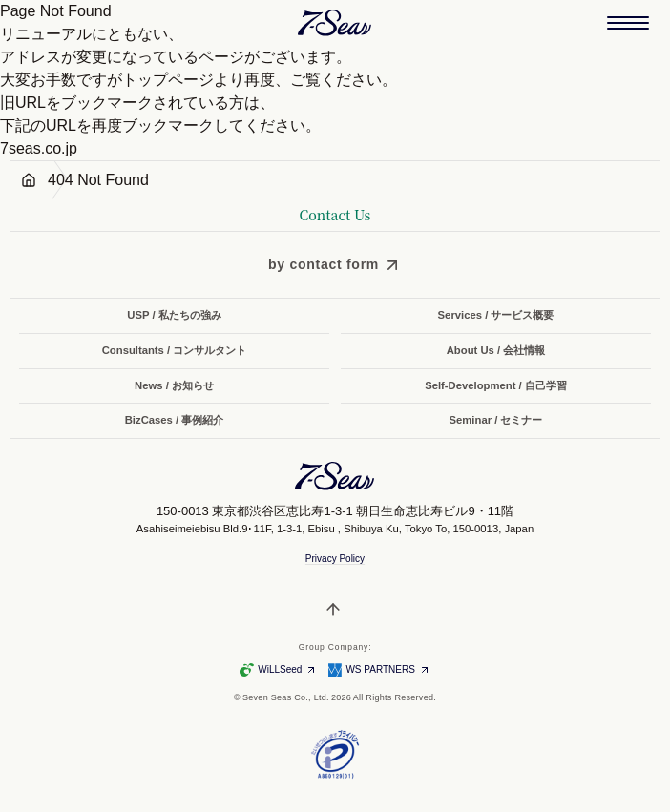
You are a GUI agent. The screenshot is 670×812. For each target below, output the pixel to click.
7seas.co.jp (39, 148)
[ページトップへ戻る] (335, 610)
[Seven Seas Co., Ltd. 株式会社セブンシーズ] (335, 23)
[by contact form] (335, 265)
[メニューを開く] (628, 23)
